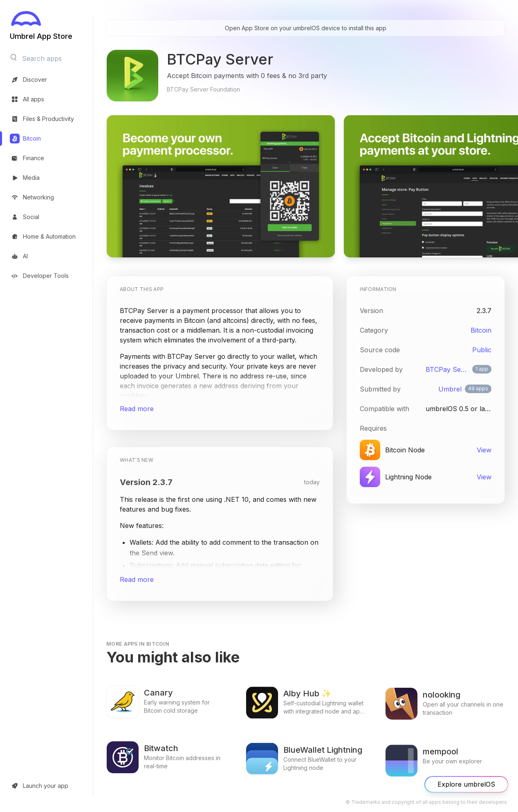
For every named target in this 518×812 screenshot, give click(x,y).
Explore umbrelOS (466, 784)
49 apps (478, 388)
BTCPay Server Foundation (447, 369)
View (484, 450)
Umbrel (450, 389)
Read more (137, 409)
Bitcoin (481, 330)
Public (482, 350)
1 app (482, 369)
